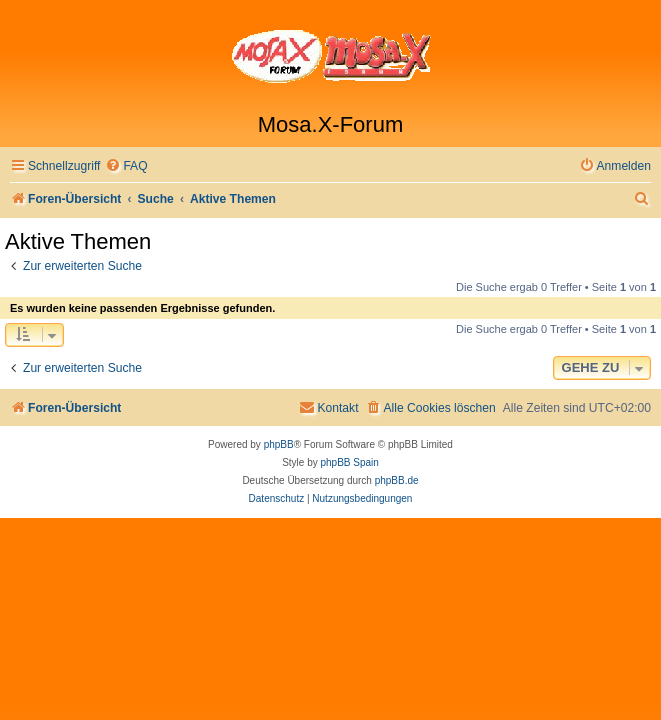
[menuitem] (126, 166)
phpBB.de (397, 480)
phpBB (279, 444)
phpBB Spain (349, 462)
